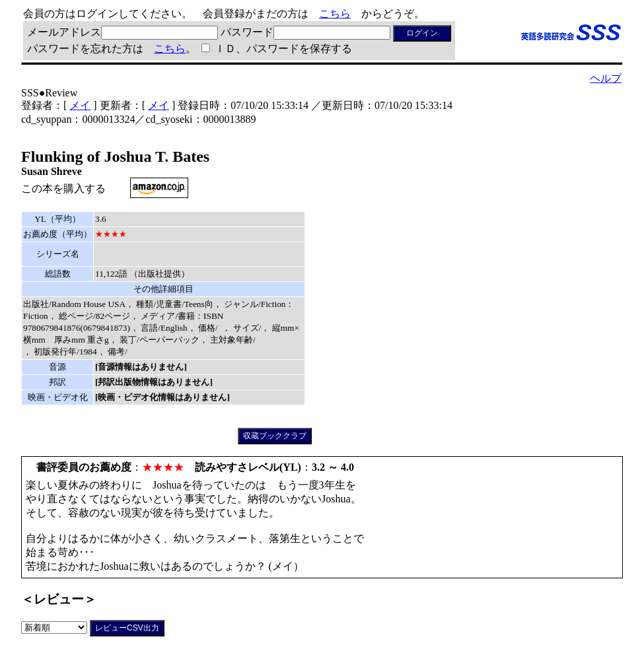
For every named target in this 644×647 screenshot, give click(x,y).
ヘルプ (606, 78)
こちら (335, 14)
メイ (80, 105)
